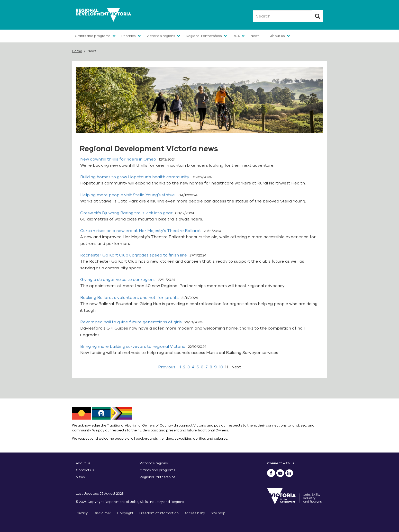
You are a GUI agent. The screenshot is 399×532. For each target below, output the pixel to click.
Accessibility (195, 513)
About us (278, 36)
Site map (218, 513)
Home (77, 51)
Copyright (125, 513)
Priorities (129, 36)
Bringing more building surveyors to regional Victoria (133, 347)
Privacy (82, 513)
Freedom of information (159, 513)
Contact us (85, 470)
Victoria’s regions (154, 463)
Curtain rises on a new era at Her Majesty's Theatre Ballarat (141, 231)
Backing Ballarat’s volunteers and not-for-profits (129, 298)
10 (221, 367)
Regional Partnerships (204, 36)
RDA (236, 36)
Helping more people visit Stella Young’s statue (128, 195)
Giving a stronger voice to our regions (118, 280)
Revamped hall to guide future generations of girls (131, 322)
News (255, 36)
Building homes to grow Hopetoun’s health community (135, 177)
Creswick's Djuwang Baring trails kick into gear (126, 213)
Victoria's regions (161, 36)
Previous (167, 367)
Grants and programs (93, 36)
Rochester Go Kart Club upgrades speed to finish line (134, 255)
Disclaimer (102, 513)
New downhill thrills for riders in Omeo (118, 159)
